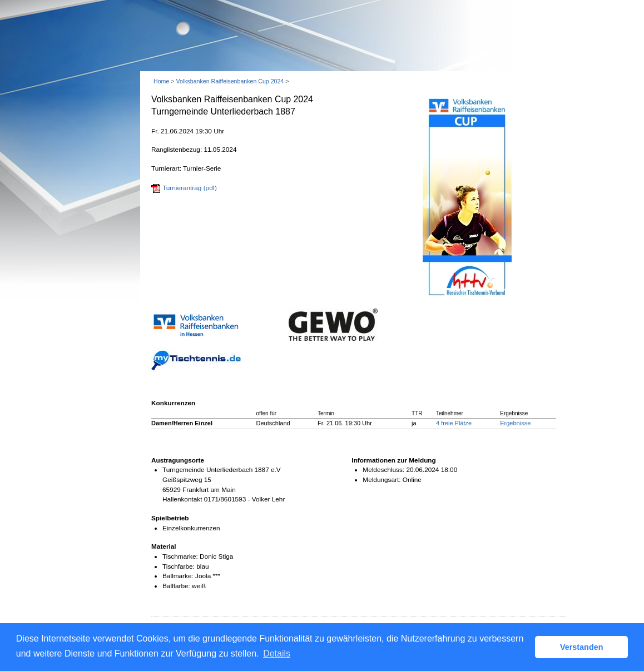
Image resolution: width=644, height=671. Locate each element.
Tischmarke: (180, 556)
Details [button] (277, 653)
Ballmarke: (178, 576)
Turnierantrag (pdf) (190, 188)
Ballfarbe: (176, 586)
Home (161, 81)
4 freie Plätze (454, 423)
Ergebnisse (515, 423)
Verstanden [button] (582, 647)
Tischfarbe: (179, 566)
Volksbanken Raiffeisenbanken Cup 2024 (230, 81)
